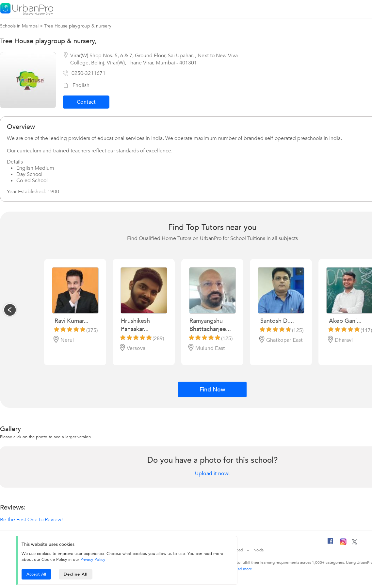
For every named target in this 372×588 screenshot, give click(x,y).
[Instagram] (343, 544)
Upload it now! (212, 474)
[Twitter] (355, 543)
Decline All (76, 574)
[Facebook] (331, 544)
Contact (86, 102)
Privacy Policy (93, 560)
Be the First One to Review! (31, 520)
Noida (259, 550)
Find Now (212, 390)
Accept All (36, 574)
